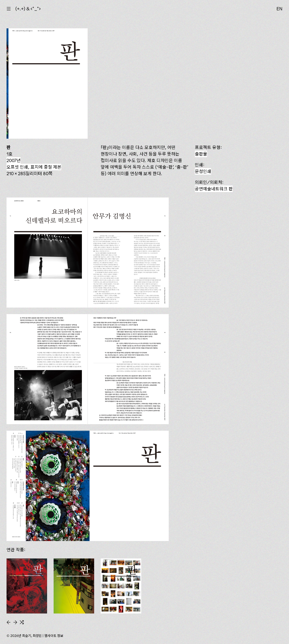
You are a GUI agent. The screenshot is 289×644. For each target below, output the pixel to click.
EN (279, 9)
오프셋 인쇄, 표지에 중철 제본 (34, 167)
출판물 (201, 154)
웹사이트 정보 (54, 636)
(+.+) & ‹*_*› (28, 9)
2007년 (14, 160)
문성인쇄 (203, 171)
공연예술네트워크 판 (214, 189)
